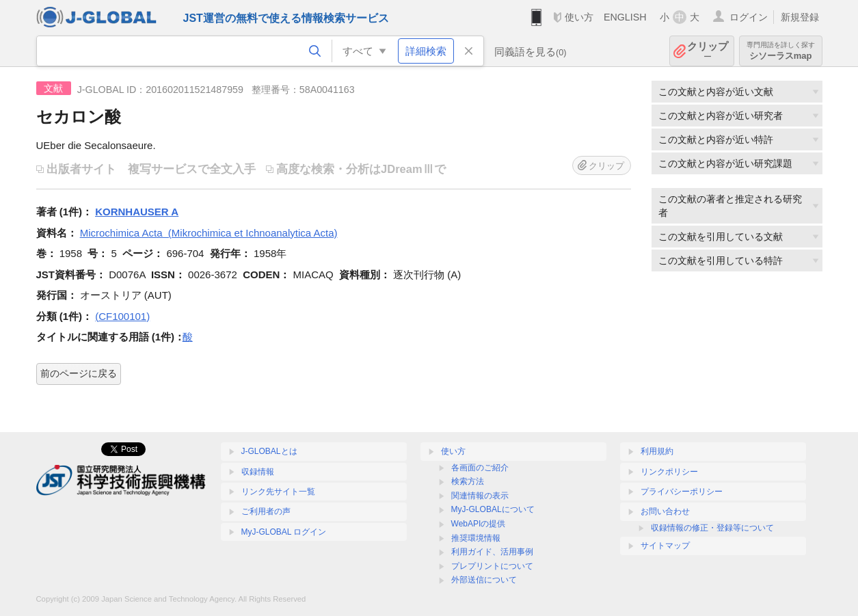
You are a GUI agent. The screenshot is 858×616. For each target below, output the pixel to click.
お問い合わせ (665, 511)
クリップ (708, 51)
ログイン (749, 17)
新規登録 (800, 17)
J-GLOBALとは (269, 451)
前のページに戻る (79, 373)
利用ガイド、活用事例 (492, 552)
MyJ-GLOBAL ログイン (284, 532)
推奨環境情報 (476, 538)
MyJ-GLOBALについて (493, 509)
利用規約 (657, 451)
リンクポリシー (669, 472)
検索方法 (468, 481)
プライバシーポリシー (682, 492)
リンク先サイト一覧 (278, 492)
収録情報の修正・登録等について (712, 528)
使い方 (579, 17)
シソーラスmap (781, 51)
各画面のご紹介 (480, 468)
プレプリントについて (492, 566)
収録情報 (258, 472)
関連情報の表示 (480, 496)
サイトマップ (665, 546)
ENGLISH (625, 17)
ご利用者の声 (266, 511)
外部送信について (484, 580)
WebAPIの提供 (479, 524)
